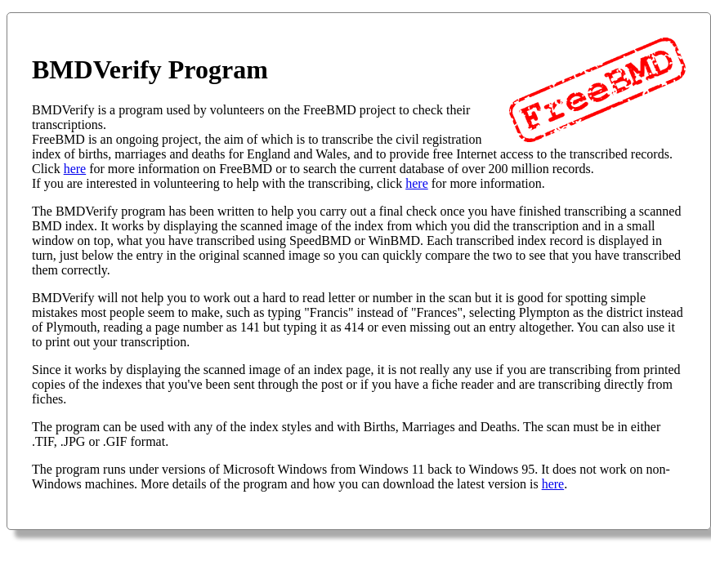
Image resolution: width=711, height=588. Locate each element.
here (75, 169)
